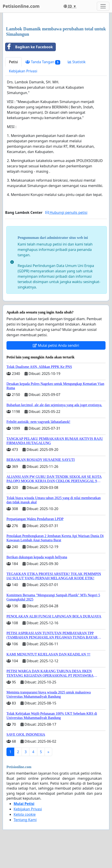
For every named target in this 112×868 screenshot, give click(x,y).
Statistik (77, 62)
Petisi (13, 62)
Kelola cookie (25, 814)
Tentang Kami (25, 820)
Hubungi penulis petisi (66, 212)
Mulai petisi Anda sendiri (56, 345)
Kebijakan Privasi (23, 71)
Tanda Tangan (43, 62)
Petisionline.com (21, 6)
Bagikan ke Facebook (29, 47)
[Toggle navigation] (103, 6)
